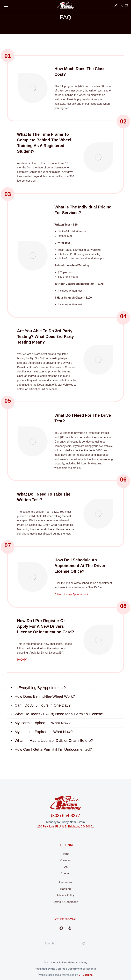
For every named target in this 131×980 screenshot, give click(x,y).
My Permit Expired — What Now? (43, 727)
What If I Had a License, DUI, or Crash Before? (54, 745)
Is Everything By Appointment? (40, 690)
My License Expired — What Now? (44, 736)
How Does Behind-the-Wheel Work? (45, 699)
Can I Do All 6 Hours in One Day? (43, 708)
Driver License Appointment (71, 597)
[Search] (84, 944)
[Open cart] (126, 5)
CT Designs (86, 975)
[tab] (65, 690)
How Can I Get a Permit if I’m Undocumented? (53, 754)
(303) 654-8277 (66, 815)
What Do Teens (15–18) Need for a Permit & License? (60, 718)
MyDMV (22, 662)
